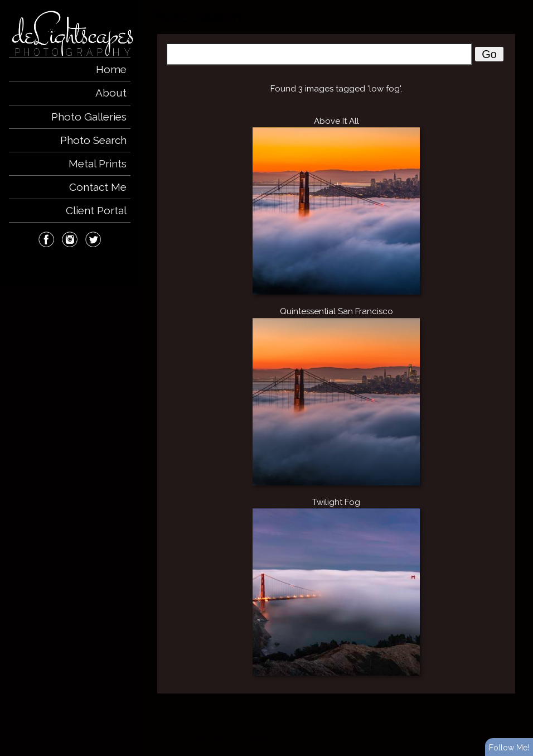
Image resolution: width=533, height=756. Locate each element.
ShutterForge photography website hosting (342, 738)
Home (111, 69)
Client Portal (96, 210)
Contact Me (98, 187)
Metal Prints (98, 163)
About (111, 93)
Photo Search (93, 140)
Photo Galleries (89, 117)
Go (489, 54)
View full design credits (441, 738)
